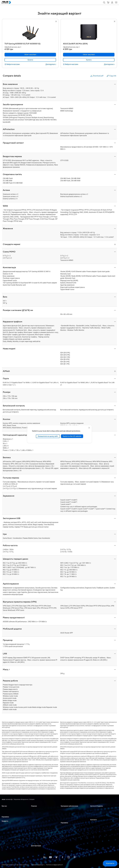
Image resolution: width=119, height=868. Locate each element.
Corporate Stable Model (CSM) (99, 812)
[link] (30, 60)
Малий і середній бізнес (39, 809)
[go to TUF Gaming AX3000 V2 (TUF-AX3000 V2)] (30, 32)
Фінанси (34, 835)
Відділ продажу (95, 826)
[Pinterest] (75, 857)
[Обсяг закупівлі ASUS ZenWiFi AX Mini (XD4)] (89, 55)
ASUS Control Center (67, 812)
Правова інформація (37, 865)
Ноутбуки (4, 824)
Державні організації (38, 838)
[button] (104, 2)
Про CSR (4, 812)
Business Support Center (68, 826)
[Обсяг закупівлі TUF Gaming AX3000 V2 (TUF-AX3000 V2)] (30, 55)
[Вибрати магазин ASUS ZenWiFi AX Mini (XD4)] (71, 64)
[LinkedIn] (44, 857)
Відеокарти (5, 840)
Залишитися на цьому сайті (48, 436)
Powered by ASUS (95, 815)
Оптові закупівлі (95, 823)
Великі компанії (36, 812)
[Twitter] (56, 857)
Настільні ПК (6, 827)
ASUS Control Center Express (69, 815)
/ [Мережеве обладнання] (21, 799)
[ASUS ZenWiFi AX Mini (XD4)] (89, 43)
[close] (89, 428)
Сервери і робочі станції (9, 834)
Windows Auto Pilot (66, 818)
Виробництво (35, 826)
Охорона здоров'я (37, 823)
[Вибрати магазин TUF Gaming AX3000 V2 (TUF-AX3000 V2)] (12, 64)
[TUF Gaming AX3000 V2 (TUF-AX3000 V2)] (30, 43)
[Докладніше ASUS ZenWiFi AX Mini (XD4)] (109, 64)
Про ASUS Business (7, 809)
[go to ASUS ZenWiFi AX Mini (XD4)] (89, 32)
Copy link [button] (111, 76)
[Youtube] (50, 857)
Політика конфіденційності (54, 865)
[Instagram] (69, 857)
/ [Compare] (31, 799)
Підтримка (5, 817)
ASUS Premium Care (96, 809)
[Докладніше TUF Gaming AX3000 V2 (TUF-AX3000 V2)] (51, 64)
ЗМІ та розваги (36, 832)
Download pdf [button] (97, 76)
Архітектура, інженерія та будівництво (43, 829)
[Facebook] (63, 857)
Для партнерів (36, 846)
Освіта (33, 815)
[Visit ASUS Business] (7, 799)
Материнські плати (8, 837)
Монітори (4, 830)
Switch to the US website (72, 436)
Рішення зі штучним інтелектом (41, 841)
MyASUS (63, 809)
